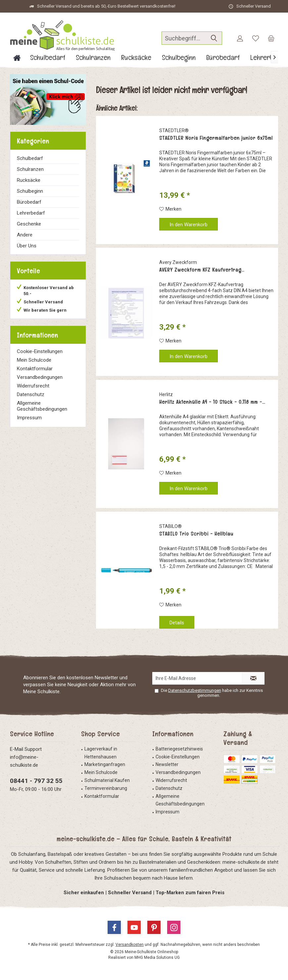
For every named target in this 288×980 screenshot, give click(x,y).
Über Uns (27, 246)
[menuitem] (271, 38)
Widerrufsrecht (33, 386)
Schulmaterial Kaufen (107, 780)
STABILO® (170, 526)
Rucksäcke (29, 180)
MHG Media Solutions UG (157, 957)
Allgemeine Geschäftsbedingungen (42, 406)
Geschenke (29, 224)
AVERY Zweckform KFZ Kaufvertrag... (202, 270)
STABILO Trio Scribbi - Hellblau (196, 534)
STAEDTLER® (174, 130)
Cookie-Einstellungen (40, 351)
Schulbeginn (30, 191)
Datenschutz (31, 394)
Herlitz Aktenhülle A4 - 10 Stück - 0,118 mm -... (212, 402)
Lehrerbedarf (31, 213)
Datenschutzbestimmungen (195, 690)
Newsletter (167, 764)
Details (177, 623)
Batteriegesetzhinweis (179, 749)
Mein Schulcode (34, 360)
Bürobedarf (29, 202)
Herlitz (166, 394)
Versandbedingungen (40, 377)
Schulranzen (30, 169)
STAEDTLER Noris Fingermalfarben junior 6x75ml (216, 138)
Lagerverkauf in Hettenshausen (101, 753)
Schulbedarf (30, 158)
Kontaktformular (35, 369)
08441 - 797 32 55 (36, 781)
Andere (25, 235)
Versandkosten (130, 945)
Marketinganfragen (105, 764)
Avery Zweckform (178, 262)
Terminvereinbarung (106, 788)
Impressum (29, 418)
